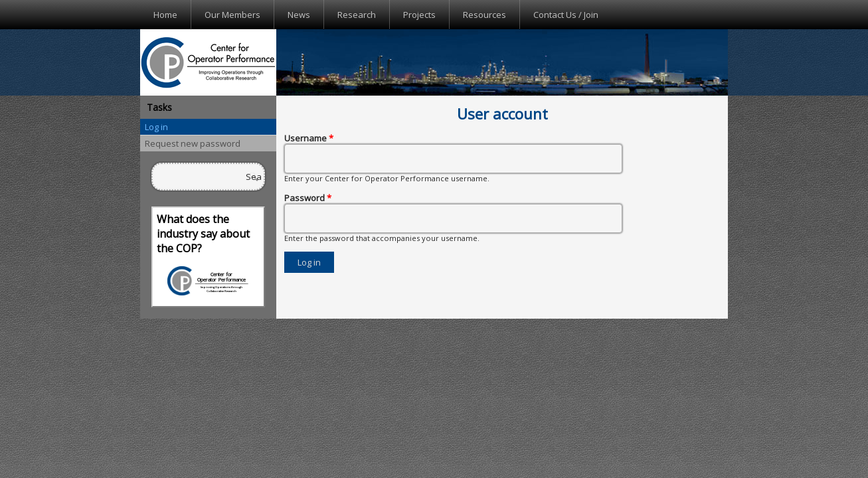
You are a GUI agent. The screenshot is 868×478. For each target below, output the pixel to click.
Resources (484, 15)
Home (165, 15)
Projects (419, 15)
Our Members (232, 15)
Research (357, 15)
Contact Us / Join (566, 15)
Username (309, 138)
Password (308, 198)
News (299, 15)
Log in (156, 127)
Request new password (193, 143)
